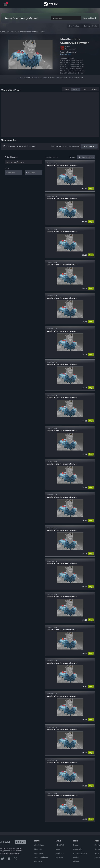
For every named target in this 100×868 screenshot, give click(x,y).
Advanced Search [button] (90, 18)
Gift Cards (38, 861)
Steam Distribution (41, 857)
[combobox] (66, 18)
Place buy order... (89, 146)
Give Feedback (74, 26)
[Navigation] (5, 4)
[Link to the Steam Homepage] (51, 5)
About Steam (39, 845)
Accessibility (78, 849)
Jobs (58, 849)
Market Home (5, 32)
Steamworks (39, 853)
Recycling (60, 857)
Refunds (76, 861)
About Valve (61, 845)
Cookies (76, 857)
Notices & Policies (80, 853)
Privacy (76, 845)
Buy (91, 189)
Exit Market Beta (91, 26)
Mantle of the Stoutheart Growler (32, 32)
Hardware (60, 853)
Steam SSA (38, 849)
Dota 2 (15, 32)
